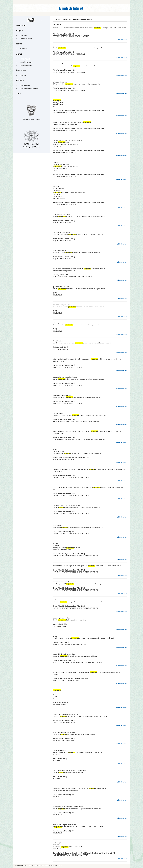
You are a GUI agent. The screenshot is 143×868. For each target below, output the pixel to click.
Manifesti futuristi (72, 8)
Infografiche (20, 80)
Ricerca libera (23, 49)
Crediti (18, 94)
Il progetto (20, 30)
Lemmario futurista (25, 59)
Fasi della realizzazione (26, 38)
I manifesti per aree (25, 85)
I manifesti (23, 75)
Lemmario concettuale (26, 65)
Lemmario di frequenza (26, 62)
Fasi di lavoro (23, 35)
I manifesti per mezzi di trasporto (29, 88)
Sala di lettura (21, 70)
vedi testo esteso (122, 39)
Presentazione (21, 25)
